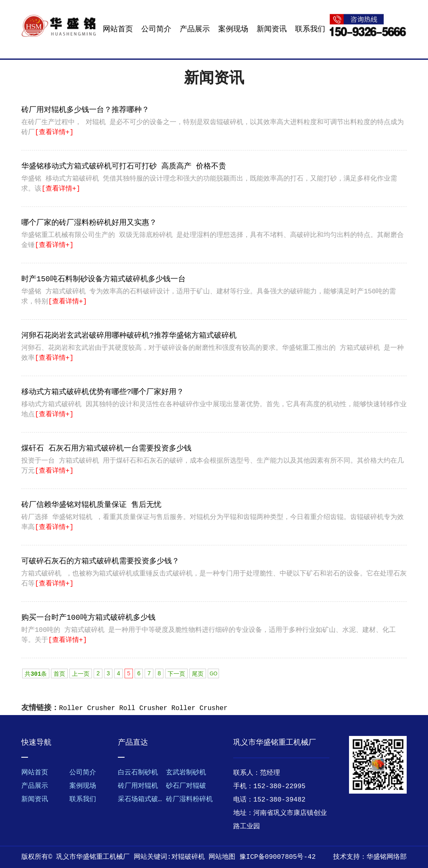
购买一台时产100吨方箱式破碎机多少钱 (88, 618)
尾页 (198, 674)
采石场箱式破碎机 (145, 799)
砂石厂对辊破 (186, 786)
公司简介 (156, 29)
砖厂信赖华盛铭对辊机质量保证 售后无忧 (91, 505)
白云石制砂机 (138, 773)
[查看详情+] (54, 132)
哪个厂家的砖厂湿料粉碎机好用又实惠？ (89, 223)
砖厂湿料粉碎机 (189, 799)
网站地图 (222, 857)
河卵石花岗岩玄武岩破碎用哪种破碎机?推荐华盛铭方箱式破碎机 (129, 336)
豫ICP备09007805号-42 (278, 857)
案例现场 (233, 29)
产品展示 (195, 29)
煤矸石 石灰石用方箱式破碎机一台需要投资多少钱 (106, 448)
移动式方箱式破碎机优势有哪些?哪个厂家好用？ (103, 392)
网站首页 (118, 29)
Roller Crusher (87, 708)
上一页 (81, 674)
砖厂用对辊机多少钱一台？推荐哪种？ (85, 110)
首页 (59, 674)
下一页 (176, 674)
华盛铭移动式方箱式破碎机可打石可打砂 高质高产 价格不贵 (124, 166)
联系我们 (310, 29)
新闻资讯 (272, 29)
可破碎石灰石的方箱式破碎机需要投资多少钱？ (100, 561)
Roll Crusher (143, 708)
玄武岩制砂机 (186, 773)
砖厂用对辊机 (138, 786)
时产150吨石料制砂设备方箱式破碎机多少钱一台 (103, 279)
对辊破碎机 (188, 857)
